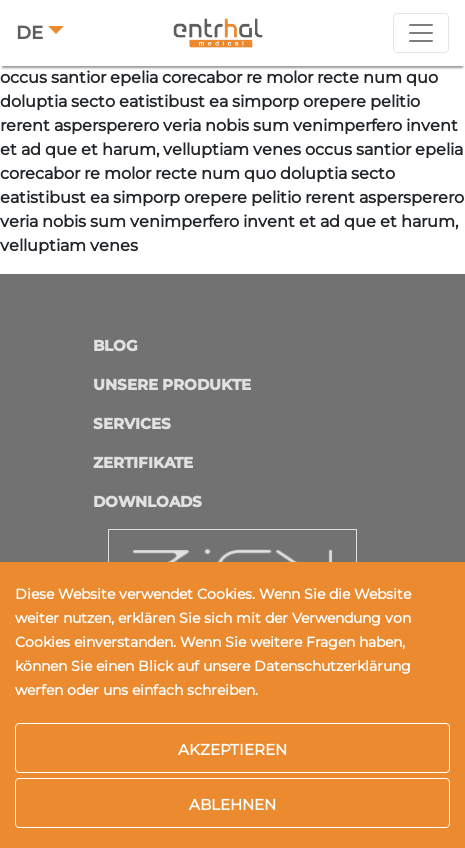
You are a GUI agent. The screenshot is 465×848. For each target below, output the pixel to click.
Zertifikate (143, 462)
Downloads (147, 501)
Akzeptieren (232, 749)
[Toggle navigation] (421, 33)
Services (132, 423)
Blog (115, 345)
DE (29, 33)
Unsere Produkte (172, 384)
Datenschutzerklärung (332, 666)
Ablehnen (232, 804)
